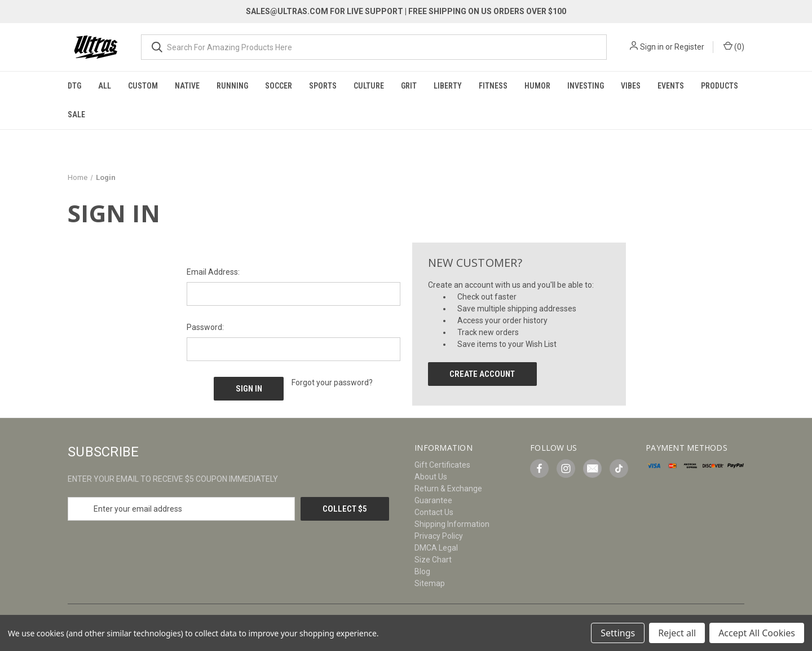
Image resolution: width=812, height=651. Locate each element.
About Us (431, 477)
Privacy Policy (439, 536)
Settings (618, 633)
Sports (323, 86)
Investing (586, 86)
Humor (537, 86)
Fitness (493, 86)
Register (689, 47)
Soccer (279, 86)
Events (671, 86)
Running (232, 86)
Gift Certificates (442, 465)
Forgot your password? (332, 382)
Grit (409, 86)
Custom (143, 86)
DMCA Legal (436, 548)
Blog (422, 571)
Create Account (482, 374)
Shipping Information (452, 524)
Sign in (652, 47)
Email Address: (213, 272)
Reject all (677, 633)
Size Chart (433, 560)
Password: (205, 327)
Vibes (631, 86)
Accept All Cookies (757, 633)
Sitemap (430, 583)
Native (187, 86)
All (105, 86)
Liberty (448, 86)
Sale (76, 115)
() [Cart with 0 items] (734, 46)
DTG (74, 86)
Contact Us (434, 512)
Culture (369, 86)
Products (720, 86)
